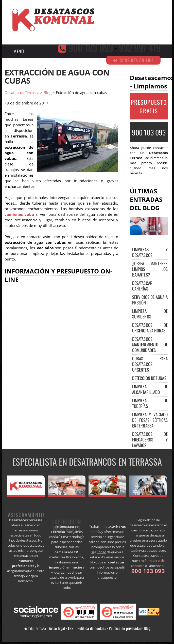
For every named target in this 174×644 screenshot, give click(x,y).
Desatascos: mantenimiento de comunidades (150, 344)
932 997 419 (140, 48)
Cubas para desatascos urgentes (150, 364)
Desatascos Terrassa (22, 93)
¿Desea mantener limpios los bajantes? (150, 269)
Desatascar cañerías (142, 286)
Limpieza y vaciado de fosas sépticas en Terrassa (150, 420)
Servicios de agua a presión (150, 300)
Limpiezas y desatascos (150, 252)
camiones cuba (19, 214)
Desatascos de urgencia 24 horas (150, 328)
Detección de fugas (149, 378)
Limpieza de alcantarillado (150, 389)
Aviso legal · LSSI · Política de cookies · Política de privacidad (95, 628)
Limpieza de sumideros (150, 314)
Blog (48, 93)
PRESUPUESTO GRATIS (149, 106)
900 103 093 (91, 48)
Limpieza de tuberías (150, 403)
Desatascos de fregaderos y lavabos (150, 440)
